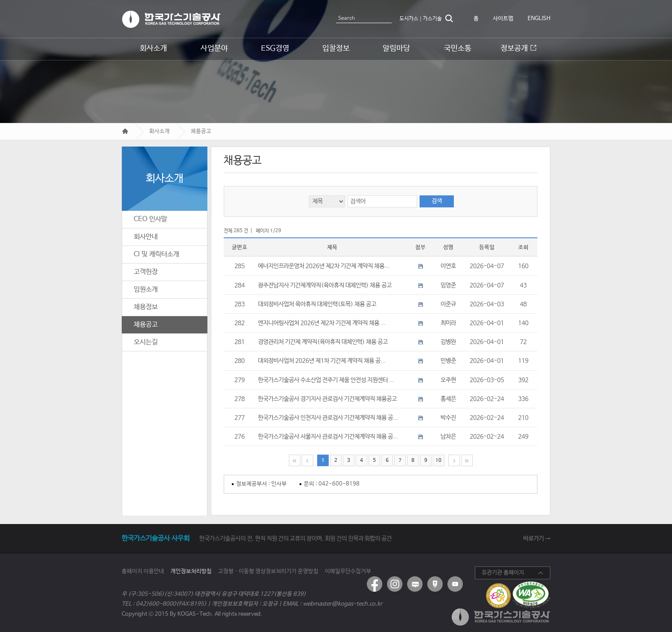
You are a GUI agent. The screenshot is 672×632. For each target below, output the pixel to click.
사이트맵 (503, 19)
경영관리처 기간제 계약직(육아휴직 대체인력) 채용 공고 (323, 342)
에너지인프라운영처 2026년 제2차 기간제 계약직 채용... (324, 266)
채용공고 (201, 131)
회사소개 (159, 131)
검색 (449, 18)
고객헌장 (146, 272)
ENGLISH (539, 19)
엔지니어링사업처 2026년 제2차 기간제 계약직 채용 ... (322, 323)
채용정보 (146, 307)
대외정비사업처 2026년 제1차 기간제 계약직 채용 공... (322, 361)
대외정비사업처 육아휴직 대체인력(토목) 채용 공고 (317, 304)
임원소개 (146, 289)
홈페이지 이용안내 (143, 571)
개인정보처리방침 (191, 571)
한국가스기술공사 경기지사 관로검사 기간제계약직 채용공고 (327, 399)
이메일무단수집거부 (348, 571)
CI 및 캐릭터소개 (156, 254)
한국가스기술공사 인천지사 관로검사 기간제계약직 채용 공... (328, 418)
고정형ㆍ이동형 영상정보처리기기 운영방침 (268, 571)
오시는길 (146, 342)
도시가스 (409, 19)
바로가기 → (537, 539)
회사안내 (146, 237)
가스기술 (432, 19)
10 (438, 460)
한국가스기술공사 (171, 19)
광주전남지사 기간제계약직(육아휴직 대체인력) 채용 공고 (325, 285)
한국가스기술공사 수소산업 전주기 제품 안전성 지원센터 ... (326, 380)
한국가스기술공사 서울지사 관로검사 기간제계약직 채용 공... (328, 437)
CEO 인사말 (150, 219)
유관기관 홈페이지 (503, 573)
